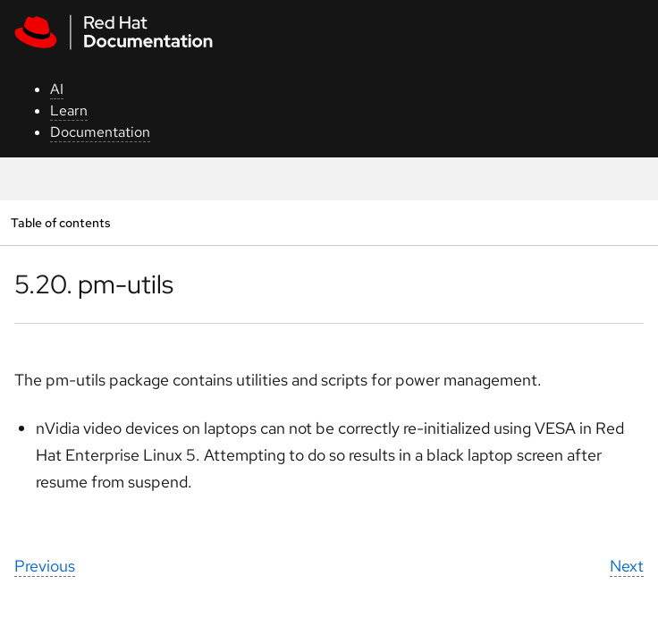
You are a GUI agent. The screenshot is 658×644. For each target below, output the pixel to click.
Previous (45, 566)
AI (57, 89)
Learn (69, 110)
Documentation (100, 132)
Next (627, 566)
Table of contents (60, 222)
